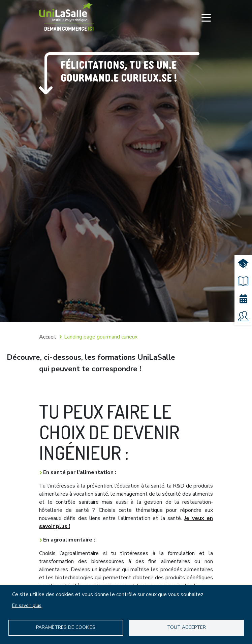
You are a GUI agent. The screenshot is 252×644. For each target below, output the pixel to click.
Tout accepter (186, 627)
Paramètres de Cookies (66, 627)
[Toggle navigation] (206, 18)
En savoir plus (27, 605)
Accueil (48, 337)
